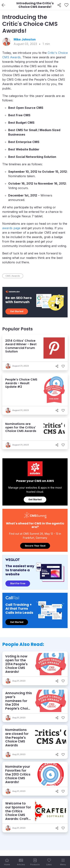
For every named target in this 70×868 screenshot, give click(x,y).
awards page (11, 228)
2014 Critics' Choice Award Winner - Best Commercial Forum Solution (21, 346)
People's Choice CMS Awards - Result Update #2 (21, 383)
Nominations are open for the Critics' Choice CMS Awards (21, 427)
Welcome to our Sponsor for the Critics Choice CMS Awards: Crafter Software (18, 813)
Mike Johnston (25, 39)
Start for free (18, 583)
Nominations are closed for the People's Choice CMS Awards (17, 738)
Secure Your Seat (35, 546)
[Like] (66, 5)
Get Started (17, 311)
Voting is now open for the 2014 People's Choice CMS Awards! (16, 664)
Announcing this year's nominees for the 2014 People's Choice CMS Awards (19, 703)
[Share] (59, 5)
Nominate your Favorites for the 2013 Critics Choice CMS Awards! (18, 774)
